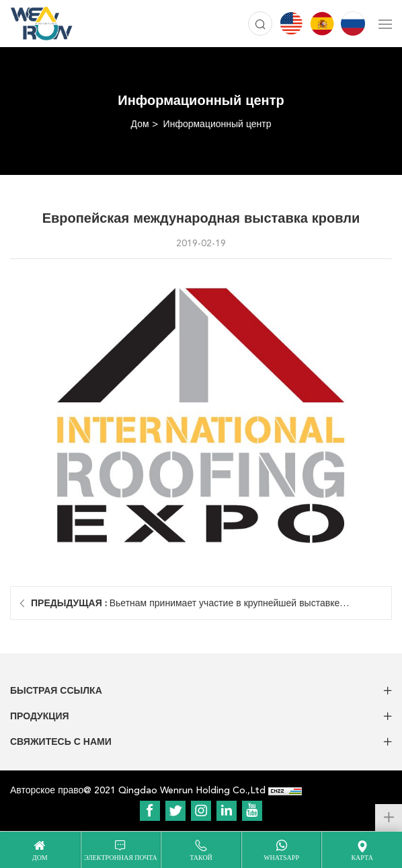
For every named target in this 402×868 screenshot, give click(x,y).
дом (40, 858)
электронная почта (121, 858)
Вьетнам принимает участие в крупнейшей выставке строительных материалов (185, 609)
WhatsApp (281, 858)
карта (362, 858)
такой (201, 858)
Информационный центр (217, 124)
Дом (140, 124)
